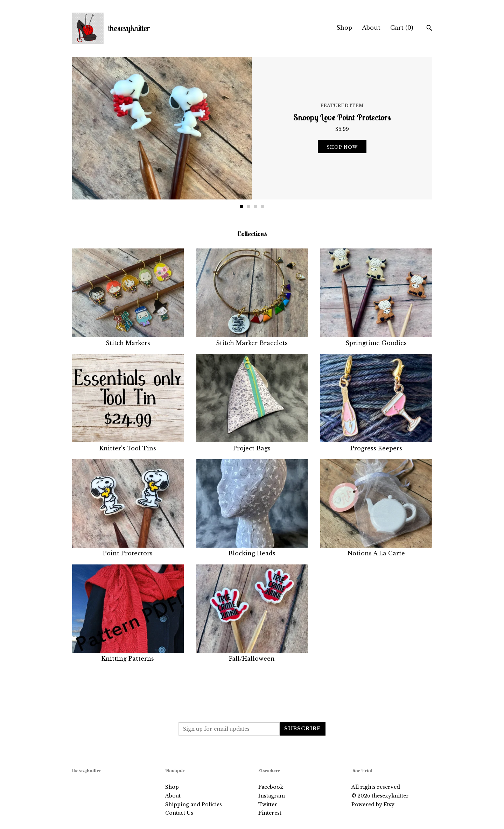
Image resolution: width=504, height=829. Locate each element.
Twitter (268, 805)
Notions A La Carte (376, 549)
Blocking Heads (252, 549)
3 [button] (255, 206)
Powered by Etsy (373, 805)
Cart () (402, 28)
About (371, 28)
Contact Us (179, 813)
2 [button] (248, 206)
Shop (344, 28)
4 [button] (262, 206)
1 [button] (241, 206)
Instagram (272, 796)
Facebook (271, 787)
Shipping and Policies (194, 805)
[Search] (429, 29)
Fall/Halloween (252, 655)
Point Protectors (128, 549)
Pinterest (270, 813)
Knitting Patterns (128, 655)
